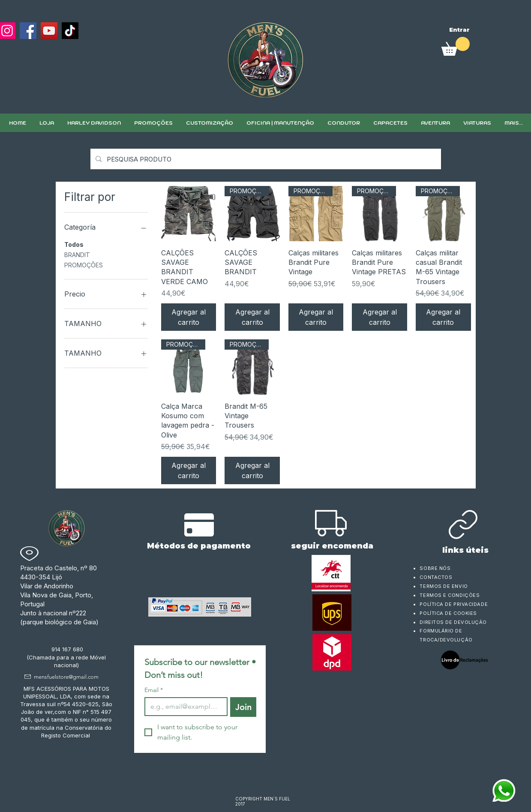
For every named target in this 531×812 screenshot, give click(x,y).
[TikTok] (70, 31)
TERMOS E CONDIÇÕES (450, 595)
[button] (209, 123)
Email (154, 690)
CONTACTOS (436, 577)
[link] (456, 46)
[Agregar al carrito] (189, 317)
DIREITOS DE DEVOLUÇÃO (453, 622)
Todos (74, 244)
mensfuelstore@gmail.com (66, 677)
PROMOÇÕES (84, 264)
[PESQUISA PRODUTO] (265, 159)
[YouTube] (49, 31)
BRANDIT (77, 254)
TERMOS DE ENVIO (444, 586)
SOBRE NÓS (435, 568)
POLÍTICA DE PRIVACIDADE (454, 604)
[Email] (183, 707)
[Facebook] (28, 31)
